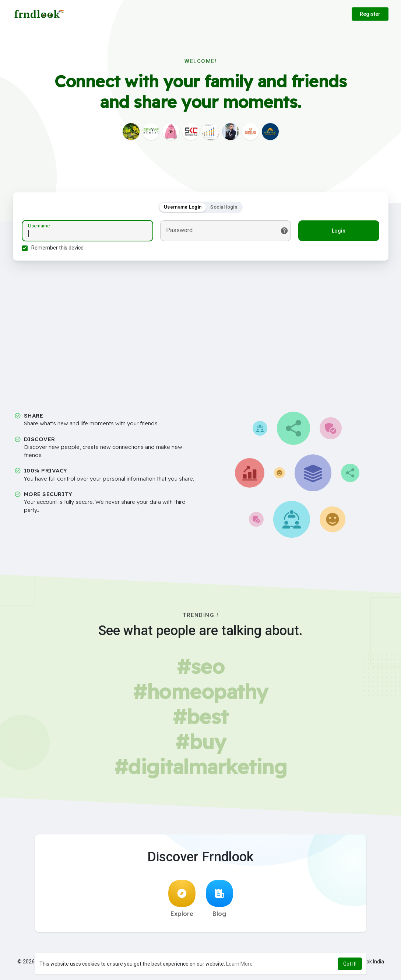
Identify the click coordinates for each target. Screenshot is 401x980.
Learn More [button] (239, 964)
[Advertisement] (201, 330)
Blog (219, 899)
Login (339, 231)
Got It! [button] (350, 964)
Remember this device (57, 248)
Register (370, 14)
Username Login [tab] (183, 207)
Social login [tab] (224, 207)
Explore (182, 899)
